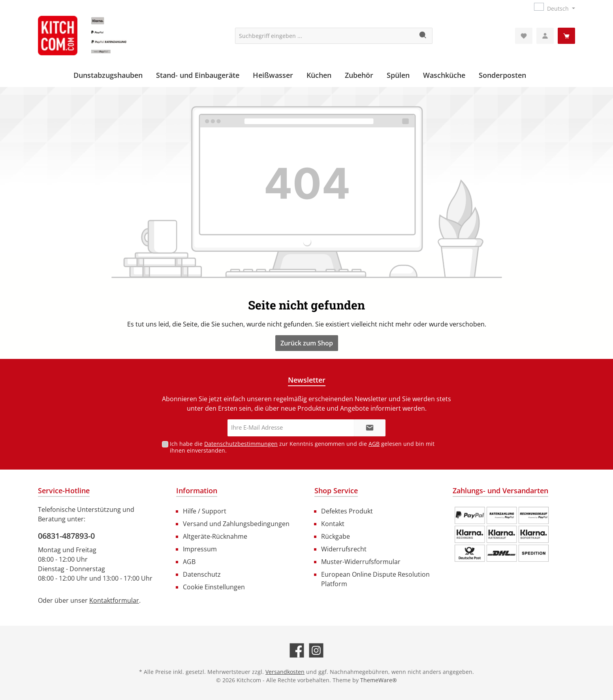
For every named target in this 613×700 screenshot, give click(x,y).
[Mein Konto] (545, 36)
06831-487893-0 (66, 536)
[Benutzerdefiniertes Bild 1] (502, 534)
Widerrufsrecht (344, 549)
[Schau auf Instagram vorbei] (316, 650)
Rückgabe (336, 536)
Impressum (200, 549)
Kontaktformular (114, 600)
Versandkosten (285, 672)
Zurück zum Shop (307, 343)
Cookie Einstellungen (214, 587)
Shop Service (336, 491)
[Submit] (370, 428)
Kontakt (333, 524)
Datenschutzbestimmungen (241, 444)
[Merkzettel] (524, 36)
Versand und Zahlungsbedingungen (236, 524)
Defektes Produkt (347, 511)
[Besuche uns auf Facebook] (297, 650)
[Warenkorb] (566, 36)
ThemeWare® (379, 680)
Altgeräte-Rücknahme (215, 536)
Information (197, 491)
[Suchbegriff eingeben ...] (325, 36)
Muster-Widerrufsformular (361, 562)
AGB (374, 444)
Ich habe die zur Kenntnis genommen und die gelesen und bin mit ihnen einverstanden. (302, 447)
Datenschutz (202, 574)
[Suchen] (423, 36)
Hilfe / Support (205, 511)
